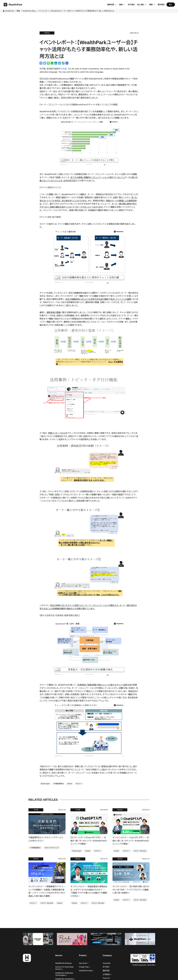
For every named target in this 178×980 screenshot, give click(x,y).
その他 (36, 810)
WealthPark (10, 11)
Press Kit (106, 978)
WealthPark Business (63, 963)
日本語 (63, 69)
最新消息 (111, 5)
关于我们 (131, 5)
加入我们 (141, 5)
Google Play (84, 967)
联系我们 (161, 5)
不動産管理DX (59, 784)
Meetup (47, 33)
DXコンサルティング (52, 848)
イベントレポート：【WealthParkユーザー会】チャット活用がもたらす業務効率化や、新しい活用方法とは (76, 11)
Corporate (107, 963)
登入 (171, 5)
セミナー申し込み (140, 851)
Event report (46, 784)
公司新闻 (107, 974)
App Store (84, 963)
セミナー (79, 784)
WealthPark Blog (29, 11)
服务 (121, 5)
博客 (151, 5)
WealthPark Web (86, 971)
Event (70, 784)
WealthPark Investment (65, 979)
